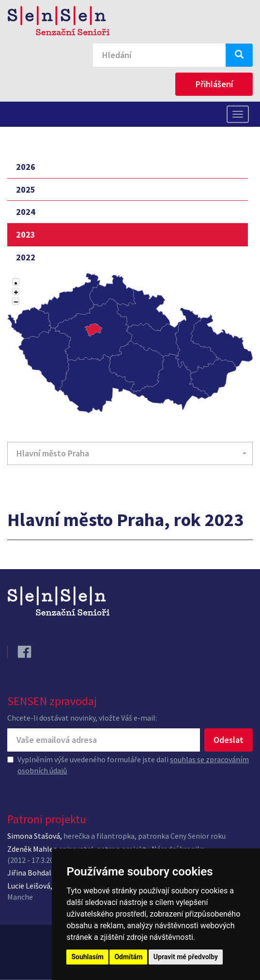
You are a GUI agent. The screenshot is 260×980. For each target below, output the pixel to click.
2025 (26, 189)
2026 (26, 167)
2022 (26, 257)
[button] (130, 453)
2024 (26, 212)
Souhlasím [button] (87, 957)
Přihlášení (214, 84)
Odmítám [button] (128, 957)
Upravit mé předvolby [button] (186, 957)
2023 (26, 234)
